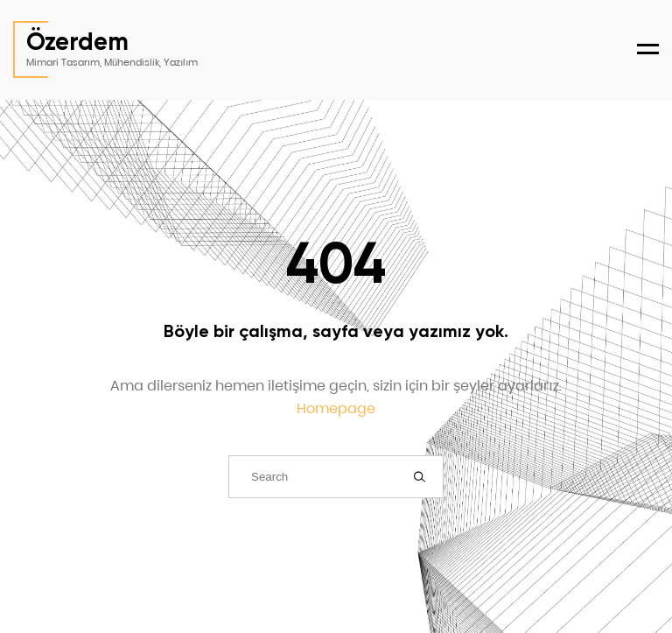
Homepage (336, 408)
